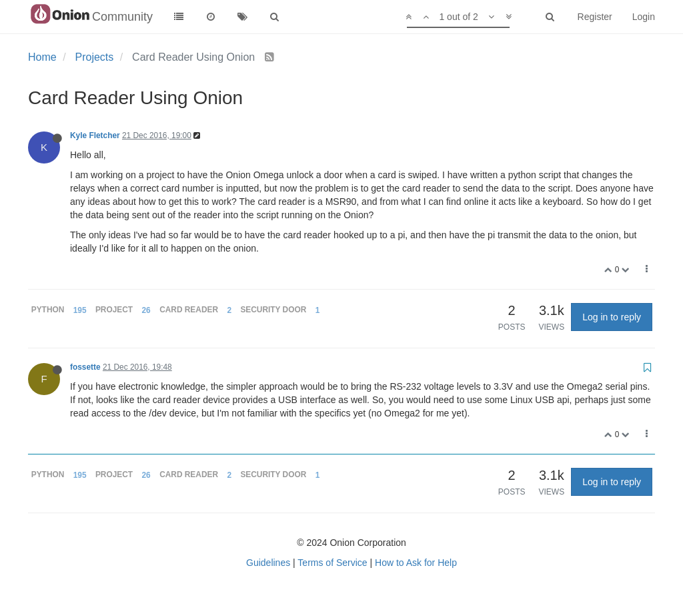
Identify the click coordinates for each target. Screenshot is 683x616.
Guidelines (268, 563)
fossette (85, 367)
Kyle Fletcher (95, 135)
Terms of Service (332, 563)
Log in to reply (612, 317)
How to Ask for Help (416, 563)
